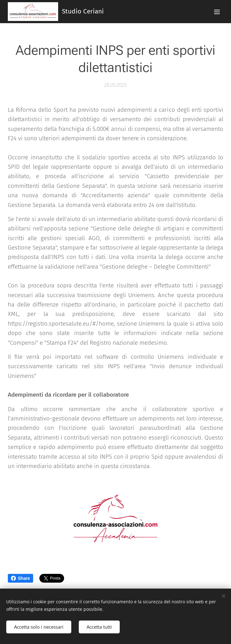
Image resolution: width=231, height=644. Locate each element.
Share (20, 578)
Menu (217, 12)
